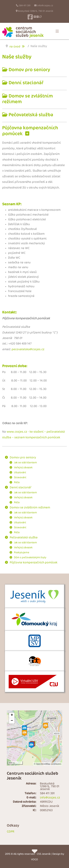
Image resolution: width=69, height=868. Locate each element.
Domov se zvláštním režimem (28, 99)
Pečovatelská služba (30, 115)
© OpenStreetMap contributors (48, 764)
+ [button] (12, 715)
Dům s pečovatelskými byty (30, 557)
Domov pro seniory (29, 70)
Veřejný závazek (23, 467)
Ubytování (20, 472)
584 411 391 (25, 6)
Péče (17, 482)
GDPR (11, 832)
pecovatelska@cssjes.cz (28, 349)
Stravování (20, 477)
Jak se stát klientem (25, 463)
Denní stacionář (25, 83)
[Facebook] (30, 17)
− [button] (12, 721)
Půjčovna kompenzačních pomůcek (34, 563)
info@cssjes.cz (45, 6)
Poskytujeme (22, 552)
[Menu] (57, 31)
